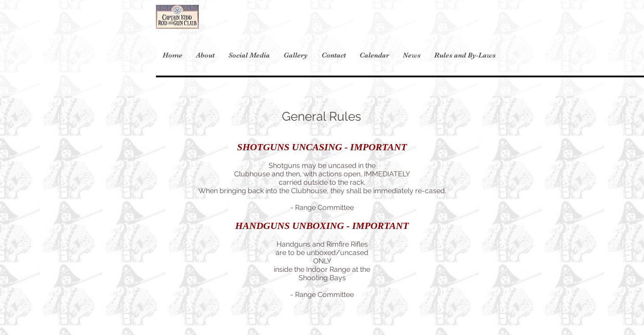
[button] (465, 55)
